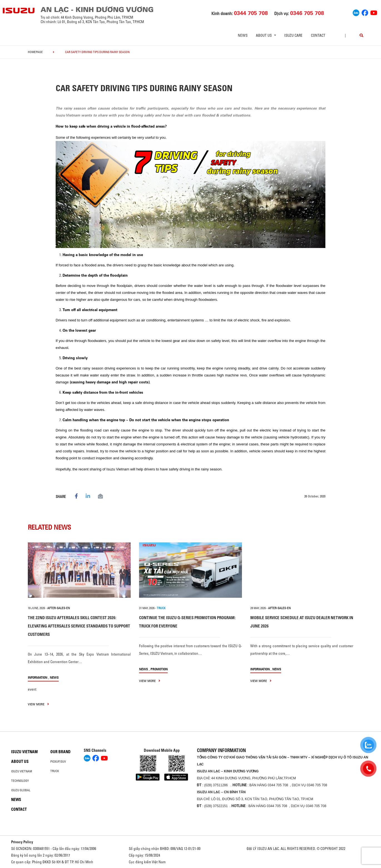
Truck (55, 771)
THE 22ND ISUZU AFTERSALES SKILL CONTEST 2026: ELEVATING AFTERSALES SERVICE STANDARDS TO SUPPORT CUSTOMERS (79, 626)
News (243, 35)
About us (20, 762)
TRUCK (161, 608)
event (32, 689)
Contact (318, 35)
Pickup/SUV (58, 762)
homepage (35, 52)
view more (38, 704)
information (38, 677)
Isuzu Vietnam (24, 752)
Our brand (60, 752)
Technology (20, 781)
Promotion (159, 669)
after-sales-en (59, 608)
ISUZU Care (293, 35)
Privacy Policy (22, 842)
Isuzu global (21, 790)
